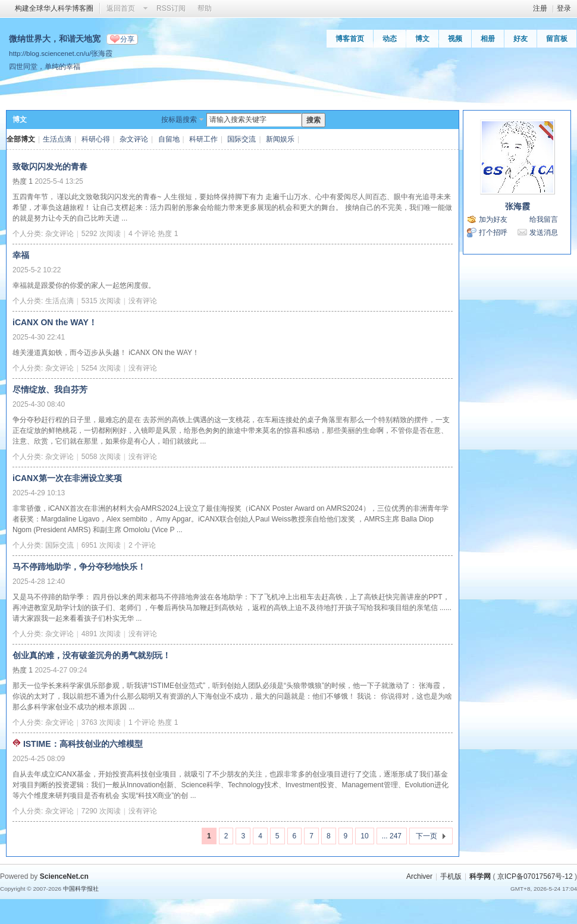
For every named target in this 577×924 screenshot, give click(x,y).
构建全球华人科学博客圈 (54, 8)
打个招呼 (493, 232)
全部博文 (21, 139)
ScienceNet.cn (64, 876)
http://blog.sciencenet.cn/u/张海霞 (61, 53)
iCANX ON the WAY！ (55, 322)
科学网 (480, 876)
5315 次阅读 (101, 301)
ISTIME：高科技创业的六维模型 (83, 744)
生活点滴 (57, 139)
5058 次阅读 (101, 457)
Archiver (419, 876)
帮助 (205, 8)
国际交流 (242, 139)
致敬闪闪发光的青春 (50, 166)
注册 (540, 8)
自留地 (169, 139)
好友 (520, 39)
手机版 (451, 876)
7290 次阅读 (101, 811)
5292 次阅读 (101, 234)
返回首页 (121, 8)
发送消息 (544, 232)
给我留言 (544, 219)
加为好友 (493, 219)
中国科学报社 (81, 889)
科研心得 (96, 139)
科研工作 (203, 139)
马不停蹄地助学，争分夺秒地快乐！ (79, 567)
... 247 (392, 836)
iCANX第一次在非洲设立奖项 (67, 478)
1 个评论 (142, 722)
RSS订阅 (171, 8)
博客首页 (350, 39)
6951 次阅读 (101, 545)
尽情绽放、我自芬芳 (50, 389)
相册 (488, 39)
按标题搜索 (179, 120)
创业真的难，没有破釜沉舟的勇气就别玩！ (92, 655)
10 (364, 836)
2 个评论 (142, 545)
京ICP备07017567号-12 (535, 876)
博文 (422, 39)
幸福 (21, 255)
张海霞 (518, 206)
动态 (390, 39)
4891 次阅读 (101, 634)
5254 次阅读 (101, 368)
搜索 (313, 120)
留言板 (557, 39)
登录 (564, 8)
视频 (455, 39)
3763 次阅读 (101, 722)
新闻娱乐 (280, 139)
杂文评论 (134, 139)
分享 (127, 39)
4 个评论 (142, 234)
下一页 (427, 836)
